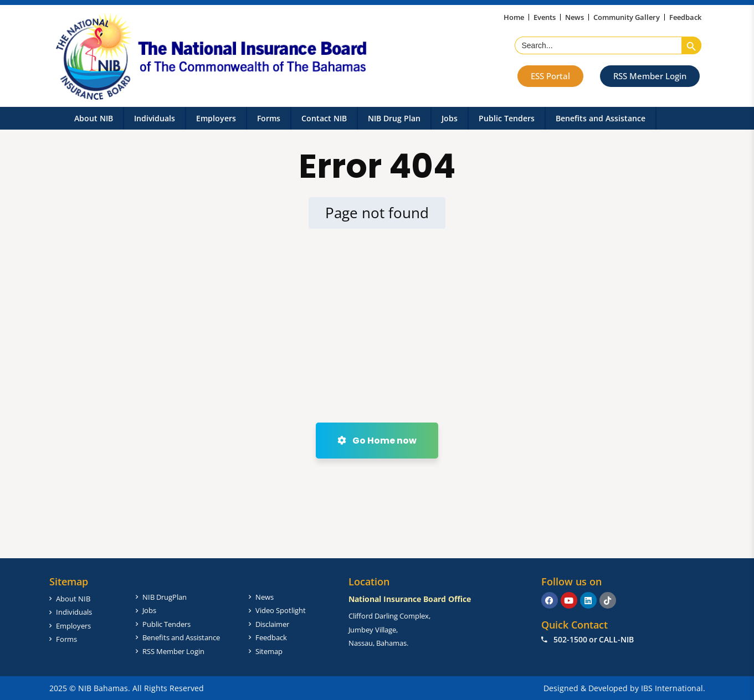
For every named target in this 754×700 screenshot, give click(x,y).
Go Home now (377, 441)
